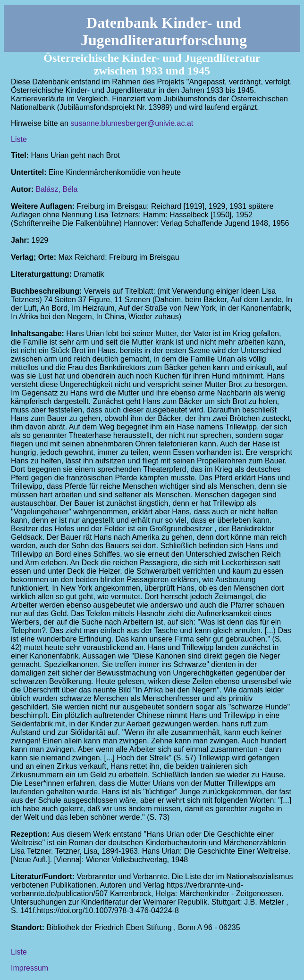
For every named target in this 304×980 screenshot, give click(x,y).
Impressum (30, 968)
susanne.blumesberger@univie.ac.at (132, 123)
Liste (19, 139)
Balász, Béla (56, 189)
